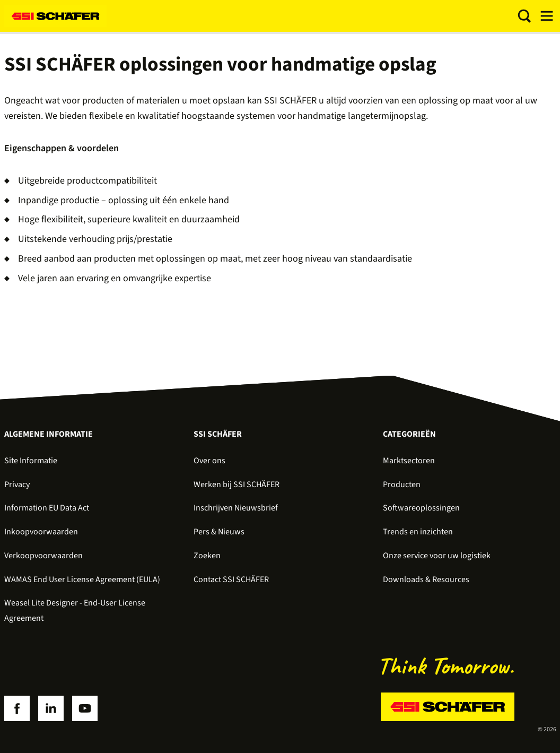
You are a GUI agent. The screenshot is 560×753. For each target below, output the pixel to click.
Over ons (209, 461)
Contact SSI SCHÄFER (231, 579)
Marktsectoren (409, 461)
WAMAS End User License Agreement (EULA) (82, 579)
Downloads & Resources (426, 579)
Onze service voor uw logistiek (437, 556)
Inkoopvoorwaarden (41, 532)
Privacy (17, 484)
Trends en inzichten (418, 532)
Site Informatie (31, 461)
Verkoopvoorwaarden (43, 556)
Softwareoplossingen (421, 508)
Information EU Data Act (47, 508)
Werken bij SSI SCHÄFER (237, 484)
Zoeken (207, 556)
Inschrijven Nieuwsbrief (236, 508)
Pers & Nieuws (219, 532)
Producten (402, 484)
